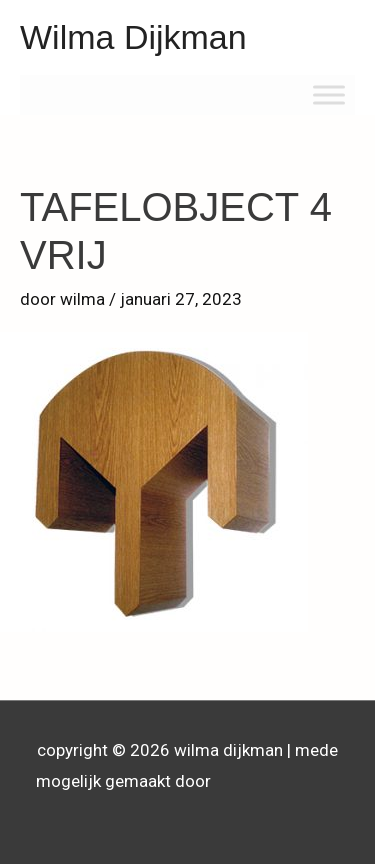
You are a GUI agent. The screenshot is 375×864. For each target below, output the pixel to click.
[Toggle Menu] (329, 94)
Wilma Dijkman (133, 37)
